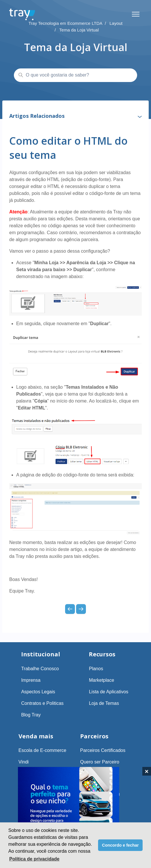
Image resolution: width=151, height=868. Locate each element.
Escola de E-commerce (42, 750)
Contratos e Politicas (42, 703)
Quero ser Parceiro (100, 762)
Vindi (24, 762)
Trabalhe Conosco (40, 669)
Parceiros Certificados (103, 750)
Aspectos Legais (38, 692)
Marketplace (101, 680)
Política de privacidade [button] (34, 859)
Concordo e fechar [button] (120, 845)
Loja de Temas (104, 703)
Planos (96, 669)
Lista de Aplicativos (108, 692)
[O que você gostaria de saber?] (75, 75)
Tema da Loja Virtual (79, 30)
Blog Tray (31, 715)
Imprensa (31, 680)
